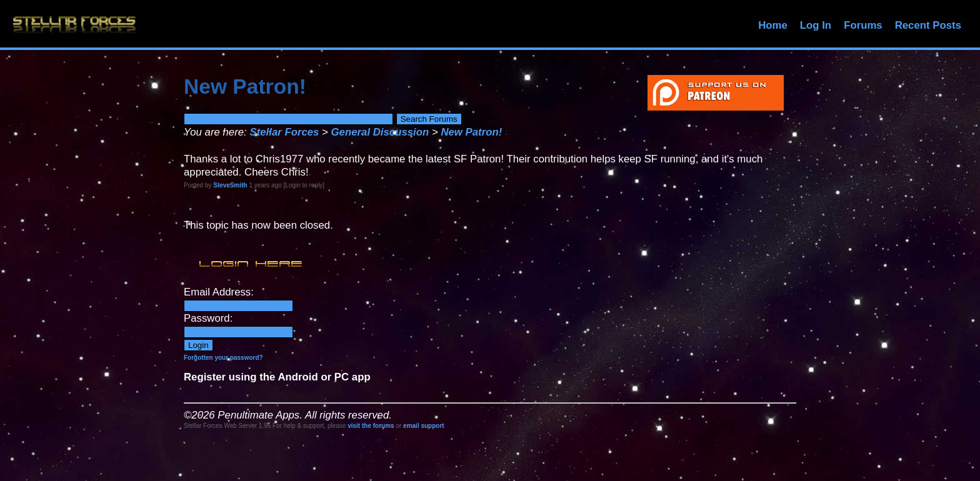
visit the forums (371, 426)
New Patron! (471, 132)
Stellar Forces (284, 132)
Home (773, 25)
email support (424, 426)
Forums (863, 25)
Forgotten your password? (223, 358)
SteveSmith (230, 185)
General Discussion (380, 132)
